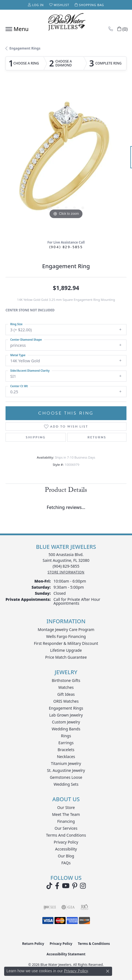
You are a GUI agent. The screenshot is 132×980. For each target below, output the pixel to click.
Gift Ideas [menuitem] (66, 694)
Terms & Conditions (94, 944)
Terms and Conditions (66, 835)
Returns (97, 437)
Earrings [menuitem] (66, 743)
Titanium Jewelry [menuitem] (66, 763)
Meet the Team (66, 814)
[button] (36, 5)
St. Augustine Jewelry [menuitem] (66, 770)
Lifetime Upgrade (66, 650)
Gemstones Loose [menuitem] (66, 777)
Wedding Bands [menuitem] (66, 729)
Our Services (66, 828)
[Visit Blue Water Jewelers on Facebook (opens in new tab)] (57, 886)
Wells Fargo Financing (66, 636)
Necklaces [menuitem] (66, 757)
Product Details (66, 491)
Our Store (66, 807)
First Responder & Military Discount (66, 643)
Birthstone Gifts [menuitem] (66, 680)
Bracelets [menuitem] (66, 750)
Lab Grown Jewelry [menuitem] (66, 715)
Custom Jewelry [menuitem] (66, 722)
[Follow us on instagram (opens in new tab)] (83, 886)
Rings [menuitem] (66, 736)
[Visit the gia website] (68, 907)
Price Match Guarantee (66, 657)
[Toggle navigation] (16, 29)
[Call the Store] (66, 566)
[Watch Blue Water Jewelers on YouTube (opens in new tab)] (66, 886)
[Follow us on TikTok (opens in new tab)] (49, 886)
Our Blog (66, 856)
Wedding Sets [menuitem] (66, 784)
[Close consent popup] (108, 971)
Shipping (36, 437)
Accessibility (66, 849)
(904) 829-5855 (66, 247)
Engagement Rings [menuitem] (66, 708)
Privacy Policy (66, 842)
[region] (66, 160)
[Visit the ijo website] (50, 907)
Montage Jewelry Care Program (66, 629)
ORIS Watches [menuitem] (66, 701)
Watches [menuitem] (66, 687)
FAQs (66, 863)
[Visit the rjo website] (84, 907)
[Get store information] (66, 572)
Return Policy (33, 944)
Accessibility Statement (66, 954)
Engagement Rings (25, 48)
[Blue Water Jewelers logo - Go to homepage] (66, 22)
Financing (66, 821)
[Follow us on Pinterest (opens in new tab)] (75, 886)
